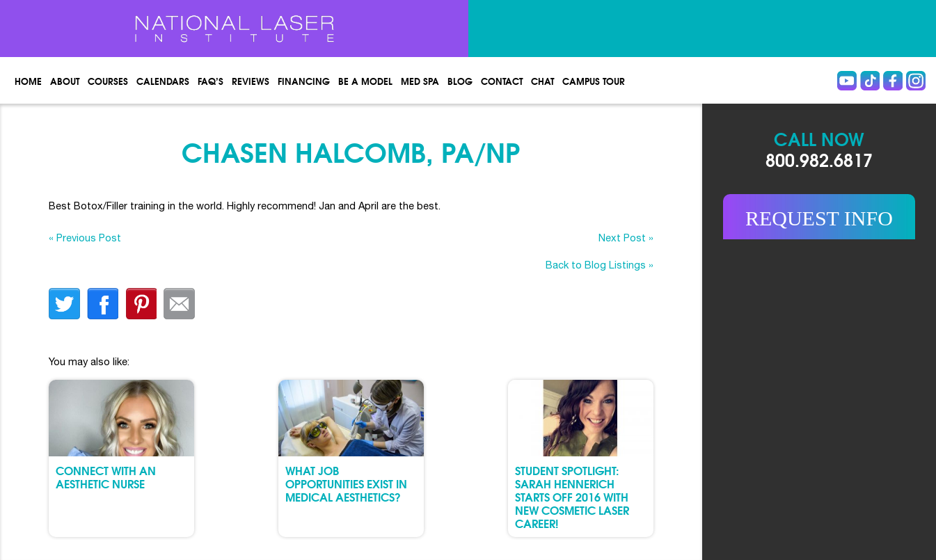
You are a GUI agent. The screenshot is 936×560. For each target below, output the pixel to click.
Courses (108, 81)
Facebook (893, 81)
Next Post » (626, 238)
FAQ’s (211, 81)
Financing (304, 81)
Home (28, 81)
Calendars (163, 81)
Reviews (251, 81)
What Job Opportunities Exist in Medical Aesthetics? (346, 483)
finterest (141, 304)
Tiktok (870, 81)
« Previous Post (85, 238)
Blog (460, 81)
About (65, 81)
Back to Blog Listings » (600, 265)
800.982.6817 (819, 159)
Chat (542, 81)
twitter (64, 304)
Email (179, 304)
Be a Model (365, 81)
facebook (103, 304)
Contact (502, 81)
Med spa (420, 81)
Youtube (847, 81)
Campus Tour (594, 81)
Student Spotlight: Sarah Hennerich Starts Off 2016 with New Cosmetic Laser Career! (572, 497)
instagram (916, 81)
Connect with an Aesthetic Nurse (106, 477)
